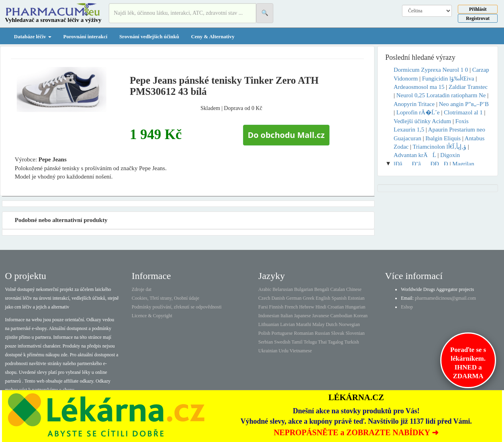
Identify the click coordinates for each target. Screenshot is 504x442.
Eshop (407, 307)
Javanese (321, 316)
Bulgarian (303, 289)
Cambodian (341, 316)
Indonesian (269, 316)
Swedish (282, 342)
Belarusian (283, 289)
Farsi (263, 307)
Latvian (287, 324)
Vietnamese (301, 351)
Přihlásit (478, 9)
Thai (322, 342)
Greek (309, 298)
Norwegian (349, 324)
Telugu (310, 342)
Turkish (352, 342)
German (294, 298)
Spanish (339, 298)
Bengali (322, 289)
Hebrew (307, 307)
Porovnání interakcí (85, 36)
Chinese (354, 289)
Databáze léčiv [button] (33, 36)
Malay (319, 324)
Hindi (321, 307)
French (291, 307)
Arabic (265, 289)
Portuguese (282, 333)
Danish (278, 298)
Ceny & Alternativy (213, 36)
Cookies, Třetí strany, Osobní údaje (165, 298)
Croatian (336, 307)
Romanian (304, 333)
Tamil (297, 342)
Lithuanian (269, 324)
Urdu (283, 351)
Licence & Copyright (152, 316)
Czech (264, 298)
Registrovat (478, 18)
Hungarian (355, 307)
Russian (322, 333)
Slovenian (355, 333)
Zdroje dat (141, 289)
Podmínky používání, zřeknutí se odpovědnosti (176, 307)
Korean (360, 316)
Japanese (303, 316)
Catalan (338, 289)
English (323, 298)
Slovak (338, 333)
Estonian (356, 298)
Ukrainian (268, 351)
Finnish (276, 307)
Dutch (332, 324)
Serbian (266, 342)
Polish (264, 333)
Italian (287, 316)
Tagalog (335, 342)
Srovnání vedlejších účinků (149, 36)
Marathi (304, 324)
